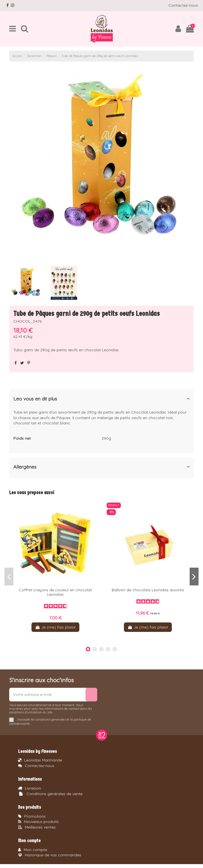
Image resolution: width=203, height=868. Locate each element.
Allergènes (101, 467)
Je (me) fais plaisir (55, 627)
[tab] (101, 400)
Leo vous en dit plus (101, 399)
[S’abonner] (91, 695)
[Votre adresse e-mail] (47, 695)
